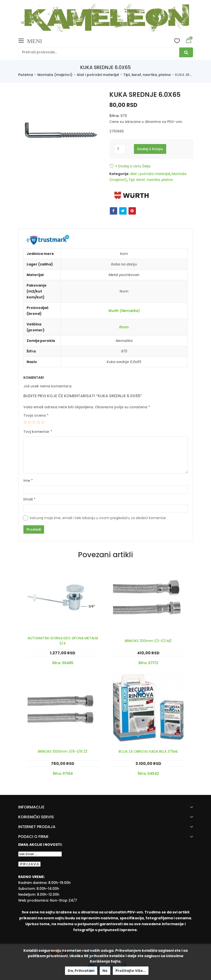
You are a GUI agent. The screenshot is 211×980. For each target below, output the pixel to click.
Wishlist (177, 41)
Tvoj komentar (38, 432)
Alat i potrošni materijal (98, 75)
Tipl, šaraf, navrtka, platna (147, 75)
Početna (26, 75)
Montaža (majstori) (55, 75)
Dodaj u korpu (150, 149)
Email (29, 499)
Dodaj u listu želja (133, 166)
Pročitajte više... (131, 971)
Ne (105, 971)
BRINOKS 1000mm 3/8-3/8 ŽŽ (63, 751)
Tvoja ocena (36, 415)
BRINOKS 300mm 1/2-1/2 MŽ (148, 641)
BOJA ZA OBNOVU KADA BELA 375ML (148, 751)
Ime (28, 481)
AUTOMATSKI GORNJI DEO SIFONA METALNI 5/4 (63, 641)
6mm (124, 327)
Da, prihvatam (81, 971)
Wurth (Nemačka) (124, 311)
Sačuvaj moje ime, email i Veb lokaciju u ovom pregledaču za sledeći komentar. (98, 518)
